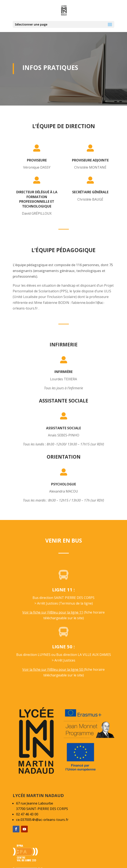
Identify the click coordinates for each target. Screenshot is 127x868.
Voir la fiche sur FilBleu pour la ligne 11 (53, 612)
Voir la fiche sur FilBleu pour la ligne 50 (53, 669)
